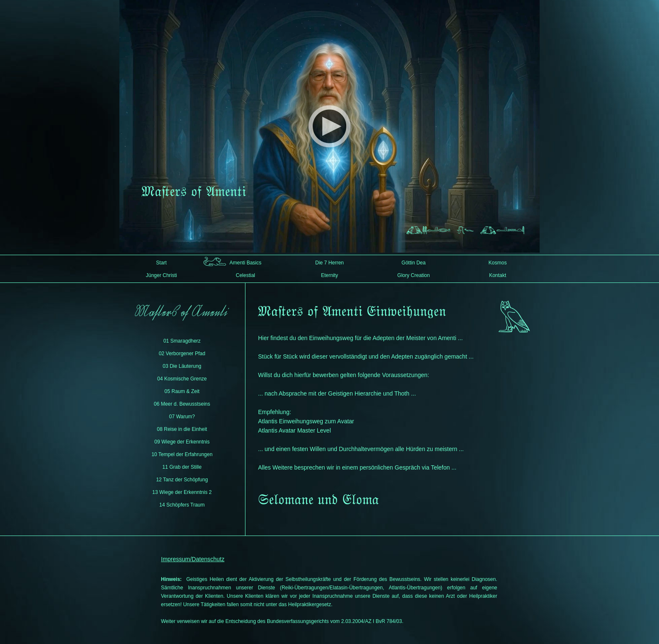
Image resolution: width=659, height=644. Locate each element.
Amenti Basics (245, 263)
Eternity (330, 275)
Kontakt (498, 275)
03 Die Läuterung (182, 366)
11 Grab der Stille (182, 467)
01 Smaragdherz (182, 341)
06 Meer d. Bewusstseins (182, 404)
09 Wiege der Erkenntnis (182, 442)
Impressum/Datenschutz (193, 559)
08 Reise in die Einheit (182, 429)
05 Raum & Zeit (182, 391)
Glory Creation (413, 275)
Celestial (245, 275)
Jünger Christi (161, 275)
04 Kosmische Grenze (182, 379)
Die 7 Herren (329, 263)
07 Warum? (182, 417)
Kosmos (497, 263)
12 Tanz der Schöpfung (182, 480)
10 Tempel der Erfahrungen (182, 454)
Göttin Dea (413, 263)
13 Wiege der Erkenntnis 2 (182, 492)
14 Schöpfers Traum (182, 505)
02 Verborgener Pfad (182, 354)
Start (161, 263)
